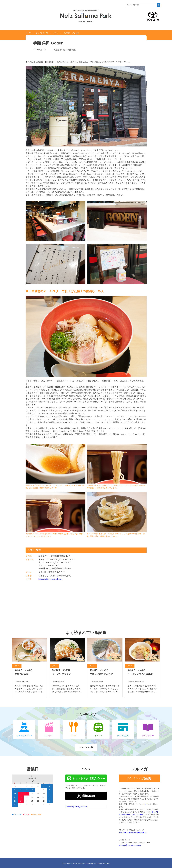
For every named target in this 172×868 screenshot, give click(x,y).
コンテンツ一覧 (42, 33)
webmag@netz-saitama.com (130, 845)
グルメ (56, 33)
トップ (28, 33)
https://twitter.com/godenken (51, 579)
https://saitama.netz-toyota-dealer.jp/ (133, 832)
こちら (146, 804)
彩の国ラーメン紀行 (71, 33)
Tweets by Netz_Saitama (76, 806)
